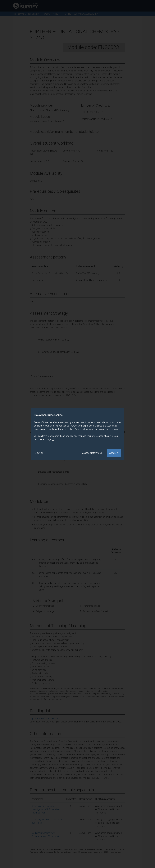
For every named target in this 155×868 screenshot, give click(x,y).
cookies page (46, 439)
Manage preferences (92, 453)
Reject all (38, 453)
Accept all (114, 453)
